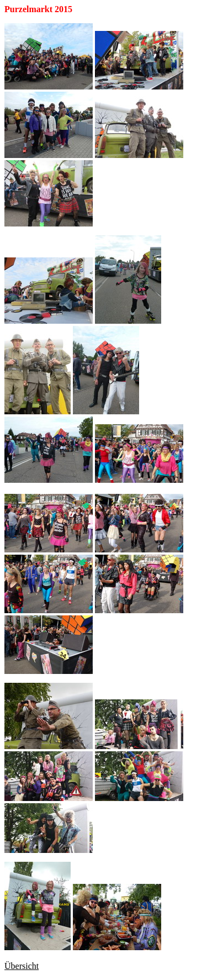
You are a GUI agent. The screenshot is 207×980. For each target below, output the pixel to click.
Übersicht (22, 966)
